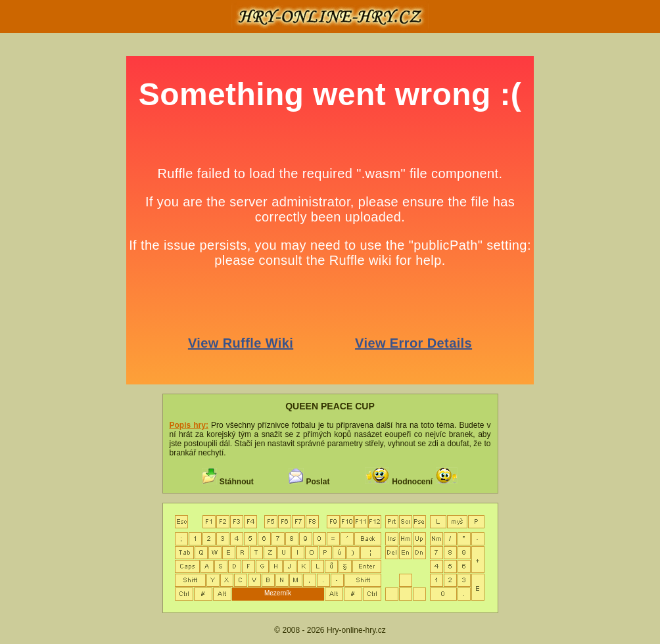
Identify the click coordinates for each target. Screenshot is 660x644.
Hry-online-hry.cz (356, 630)
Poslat (318, 482)
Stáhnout (237, 482)
